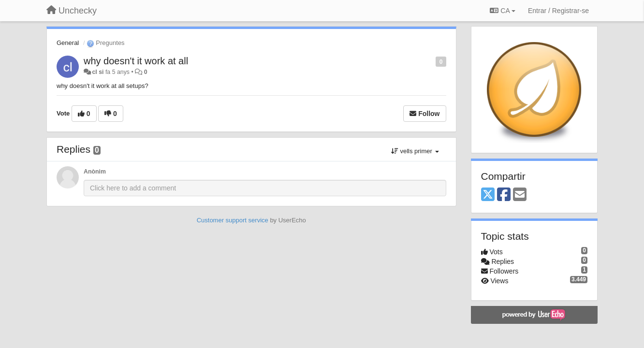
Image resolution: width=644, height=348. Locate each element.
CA (502, 11)
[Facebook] (504, 195)
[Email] (520, 195)
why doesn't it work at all (136, 61)
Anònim (95, 172)
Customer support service (233, 220)
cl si (98, 72)
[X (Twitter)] (488, 195)
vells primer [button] (415, 151)
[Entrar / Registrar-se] (558, 11)
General (68, 43)
